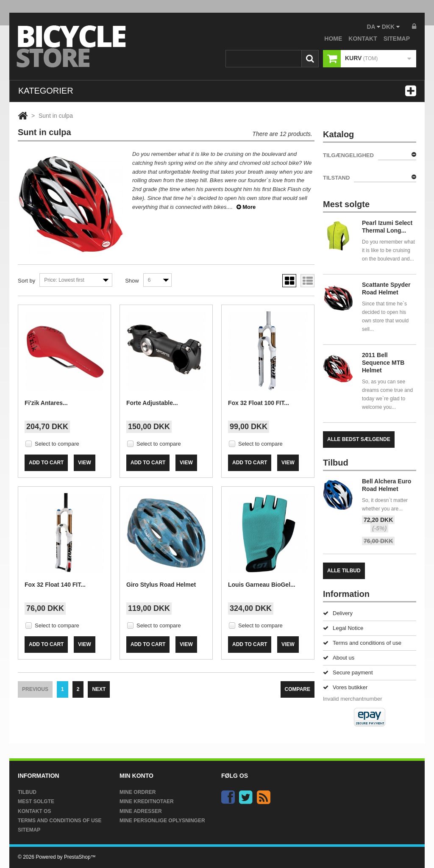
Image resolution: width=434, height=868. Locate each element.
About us (339, 658)
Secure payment (348, 672)
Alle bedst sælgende (359, 439)
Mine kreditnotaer (147, 801)
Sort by (26, 281)
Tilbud (27, 792)
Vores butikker (345, 687)
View (85, 463)
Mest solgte (36, 801)
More (246, 207)
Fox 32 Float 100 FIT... (259, 403)
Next (99, 689)
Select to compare (57, 444)
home (333, 39)
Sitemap (29, 830)
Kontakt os (34, 811)
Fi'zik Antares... (46, 403)
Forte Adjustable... (152, 403)
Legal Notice (343, 628)
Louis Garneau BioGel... (262, 585)
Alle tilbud (344, 571)
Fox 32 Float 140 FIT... (55, 585)
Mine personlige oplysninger (162, 821)
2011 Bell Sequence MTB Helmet (383, 363)
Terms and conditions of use (362, 643)
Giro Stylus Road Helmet (161, 585)
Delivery (338, 613)
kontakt (363, 39)
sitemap (397, 39)
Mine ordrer (138, 792)
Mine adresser (141, 811)
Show (132, 281)
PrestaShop (77, 857)
